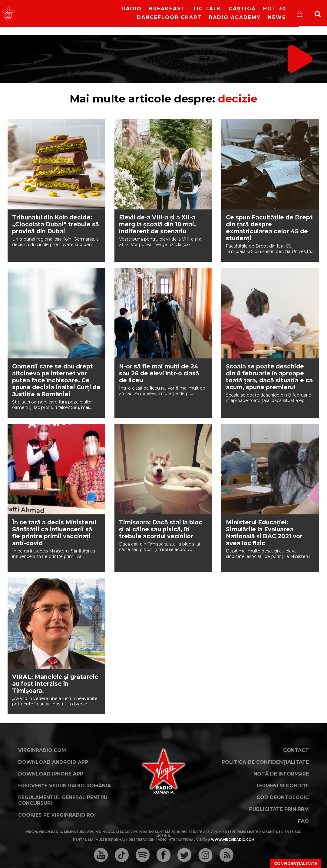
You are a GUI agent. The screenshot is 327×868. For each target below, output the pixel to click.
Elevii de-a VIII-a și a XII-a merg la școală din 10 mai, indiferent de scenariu (157, 224)
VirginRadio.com (42, 750)
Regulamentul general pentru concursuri (63, 800)
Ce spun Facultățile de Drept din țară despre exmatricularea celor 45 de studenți (269, 228)
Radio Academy (235, 17)
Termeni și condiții (282, 786)
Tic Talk (207, 9)
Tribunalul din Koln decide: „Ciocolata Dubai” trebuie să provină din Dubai (56, 224)
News (277, 17)
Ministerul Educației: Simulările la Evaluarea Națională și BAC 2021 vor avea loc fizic (264, 533)
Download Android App (53, 762)
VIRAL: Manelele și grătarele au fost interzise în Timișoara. (55, 684)
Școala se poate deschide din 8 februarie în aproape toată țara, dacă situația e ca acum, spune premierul (269, 377)
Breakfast (167, 9)
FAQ (303, 821)
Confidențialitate (296, 863)
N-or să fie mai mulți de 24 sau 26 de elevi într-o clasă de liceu (159, 373)
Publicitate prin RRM (279, 809)
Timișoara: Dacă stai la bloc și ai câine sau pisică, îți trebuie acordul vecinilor (161, 529)
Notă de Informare (281, 774)
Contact (296, 750)
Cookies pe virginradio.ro (56, 815)
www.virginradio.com (233, 840)
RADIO (132, 9)
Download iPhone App (51, 774)
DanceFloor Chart (169, 17)
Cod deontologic (283, 797)
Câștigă (242, 9)
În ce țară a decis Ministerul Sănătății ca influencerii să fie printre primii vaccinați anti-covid (54, 533)
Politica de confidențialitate (265, 762)
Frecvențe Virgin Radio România (64, 786)
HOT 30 (275, 9)
